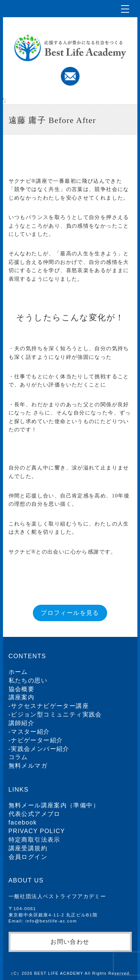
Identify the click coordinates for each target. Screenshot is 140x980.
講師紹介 (22, 723)
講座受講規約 (28, 848)
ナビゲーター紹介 (37, 740)
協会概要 (22, 689)
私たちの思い (28, 680)
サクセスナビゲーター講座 (50, 706)
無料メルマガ (28, 766)
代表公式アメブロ (35, 814)
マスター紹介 (30, 732)
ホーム (18, 672)
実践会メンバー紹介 (40, 749)
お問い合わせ (70, 942)
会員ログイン (28, 857)
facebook (23, 822)
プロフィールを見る (70, 613)
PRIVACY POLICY (37, 831)
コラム (18, 757)
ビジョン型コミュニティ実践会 (56, 714)
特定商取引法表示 (35, 840)
